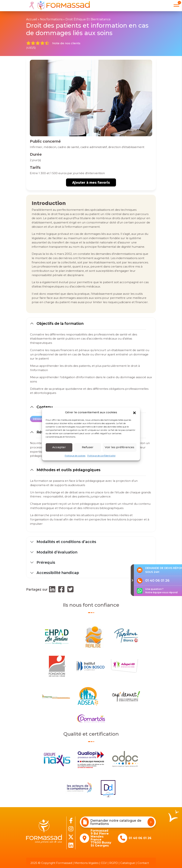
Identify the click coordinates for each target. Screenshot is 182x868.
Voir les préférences (120, 447)
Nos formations (51, 19)
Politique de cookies (75, 456)
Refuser (88, 447)
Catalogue (128, 863)
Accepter (59, 447)
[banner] (58, 6)
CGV (104, 863)
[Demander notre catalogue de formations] (151, 822)
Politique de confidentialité (101, 456)
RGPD (114, 863)
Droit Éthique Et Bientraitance (88, 19)
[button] (134, 413)
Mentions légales (86, 863)
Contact (143, 863)
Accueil (32, 19)
